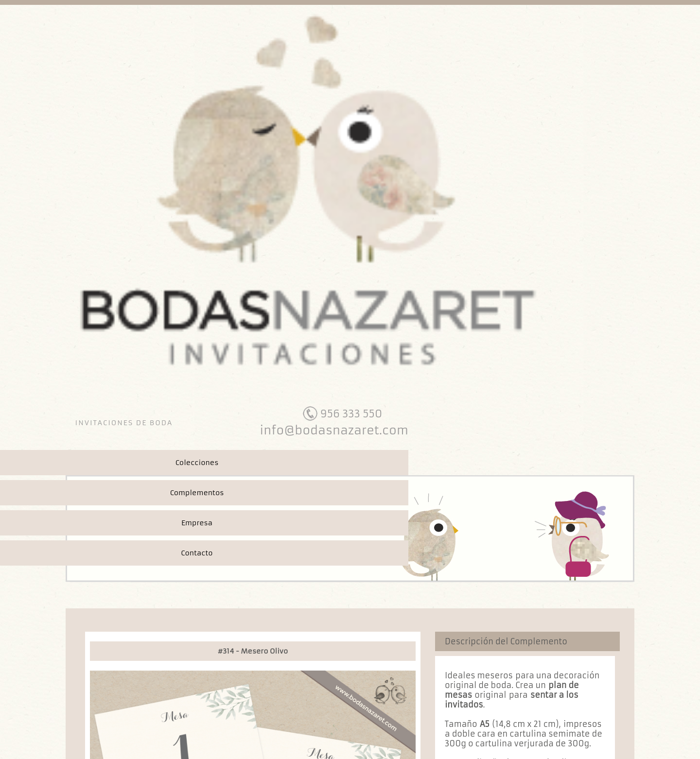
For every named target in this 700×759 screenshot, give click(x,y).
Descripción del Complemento (506, 641)
